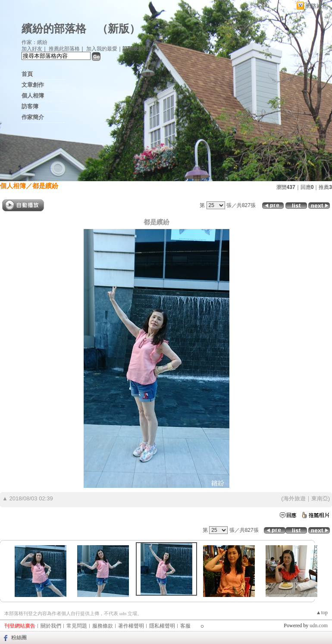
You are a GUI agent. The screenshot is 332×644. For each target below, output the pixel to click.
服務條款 (103, 626)
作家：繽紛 (34, 42)
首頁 (27, 74)
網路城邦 (316, 6)
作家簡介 (33, 117)
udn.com (319, 625)
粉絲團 (19, 638)
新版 (119, 29)
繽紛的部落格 (54, 29)
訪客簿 (30, 106)
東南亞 (320, 498)
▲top (322, 613)
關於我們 (51, 626)
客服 (185, 626)
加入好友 (32, 49)
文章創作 (33, 85)
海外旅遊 (294, 498)
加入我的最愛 (102, 49)
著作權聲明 (131, 626)
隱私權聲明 (162, 626)
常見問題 (77, 626)
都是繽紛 (45, 186)
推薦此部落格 (64, 49)
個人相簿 (33, 96)
